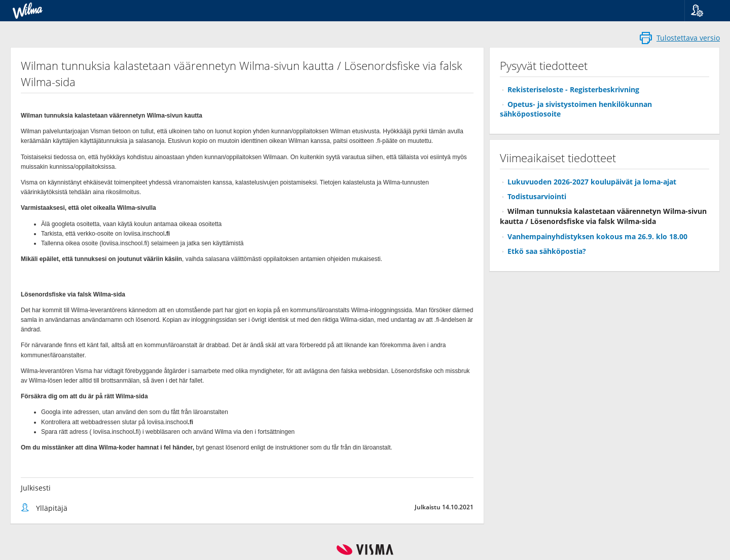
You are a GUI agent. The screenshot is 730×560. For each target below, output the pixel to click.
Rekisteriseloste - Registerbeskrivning (573, 89)
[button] (703, 11)
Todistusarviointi (537, 196)
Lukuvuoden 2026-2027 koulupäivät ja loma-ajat (592, 182)
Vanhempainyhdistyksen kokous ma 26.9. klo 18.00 (597, 236)
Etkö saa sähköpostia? (547, 251)
